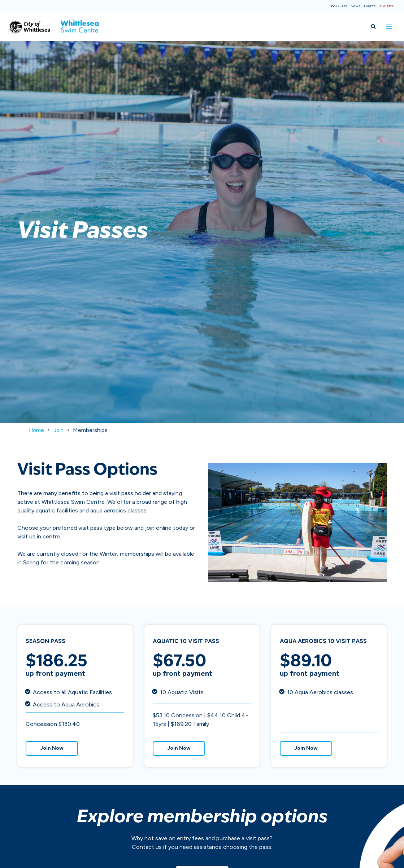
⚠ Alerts (386, 6)
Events (370, 6)
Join (60, 430)
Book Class (338, 6)
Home (37, 430)
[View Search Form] (373, 27)
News (355, 6)
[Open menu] (389, 27)
